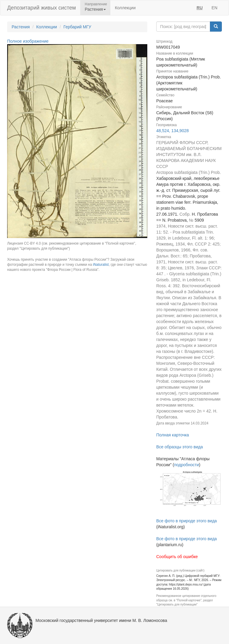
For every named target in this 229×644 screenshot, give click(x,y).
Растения (21, 27)
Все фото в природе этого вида (187, 521)
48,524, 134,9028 (172, 131)
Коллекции (125, 8)
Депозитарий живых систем (41, 8)
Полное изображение (28, 41)
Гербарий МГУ (77, 27)
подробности (187, 465)
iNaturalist (101, 265)
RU (199, 8)
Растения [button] (95, 9)
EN (215, 8)
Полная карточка (173, 435)
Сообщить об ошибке (177, 557)
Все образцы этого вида (180, 447)
